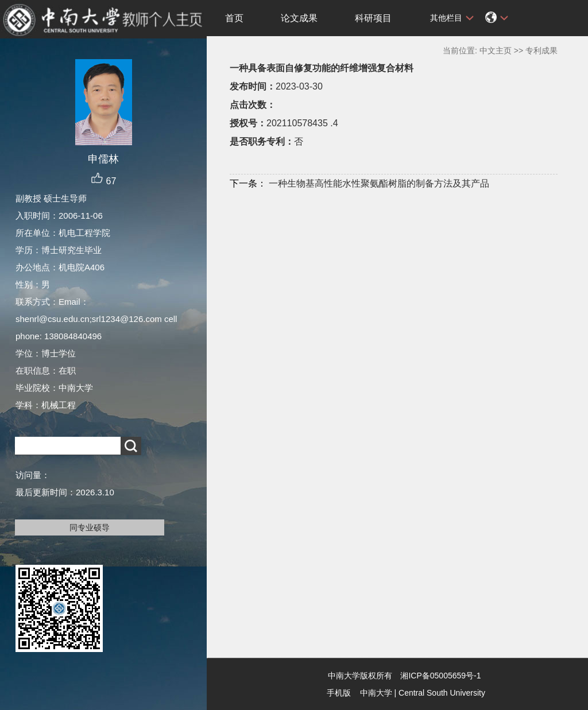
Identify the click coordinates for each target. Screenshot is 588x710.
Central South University (442, 693)
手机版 (339, 693)
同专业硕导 (90, 527)
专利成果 (541, 51)
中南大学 (376, 693)
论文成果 (299, 18)
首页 (234, 18)
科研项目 (373, 18)
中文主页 (496, 51)
